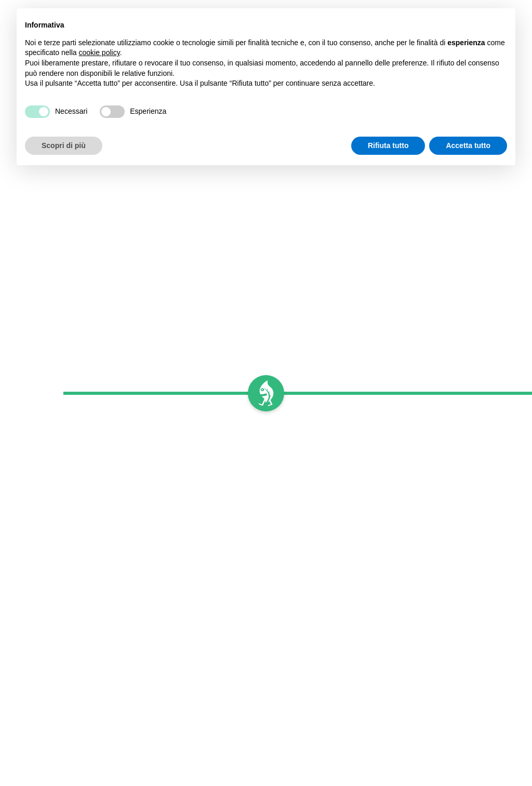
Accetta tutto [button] (468, 145)
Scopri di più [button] (64, 145)
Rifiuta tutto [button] (388, 145)
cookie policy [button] (99, 52)
